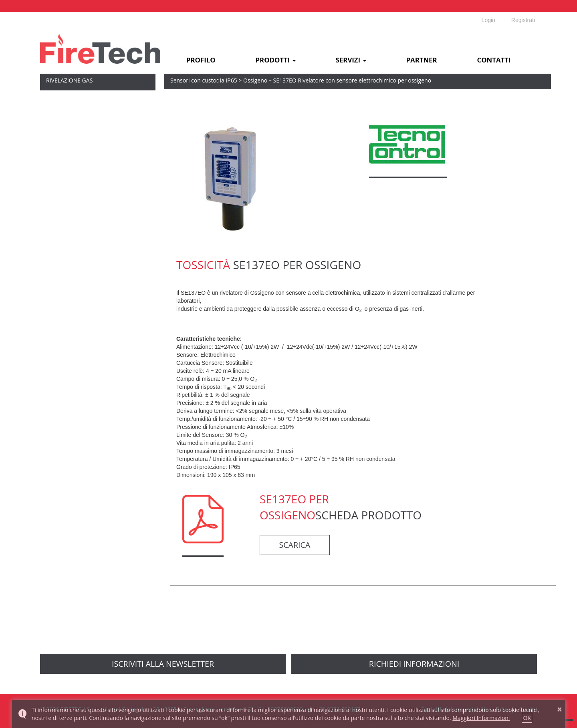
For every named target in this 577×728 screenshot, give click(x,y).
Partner (422, 60)
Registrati (523, 20)
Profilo (201, 60)
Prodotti (276, 60)
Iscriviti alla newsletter (163, 664)
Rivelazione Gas (69, 80)
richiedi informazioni (414, 664)
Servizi (351, 60)
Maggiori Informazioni (481, 718)
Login (488, 20)
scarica (295, 545)
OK (527, 718)
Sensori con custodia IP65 (204, 80)
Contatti (494, 60)
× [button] (560, 709)
